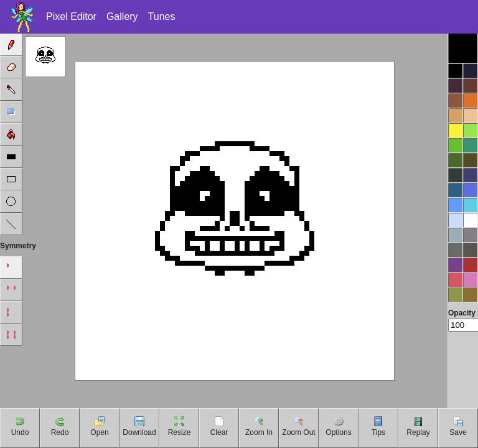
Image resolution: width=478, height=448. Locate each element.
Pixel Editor (71, 16)
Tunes (162, 16)
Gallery (122, 16)
